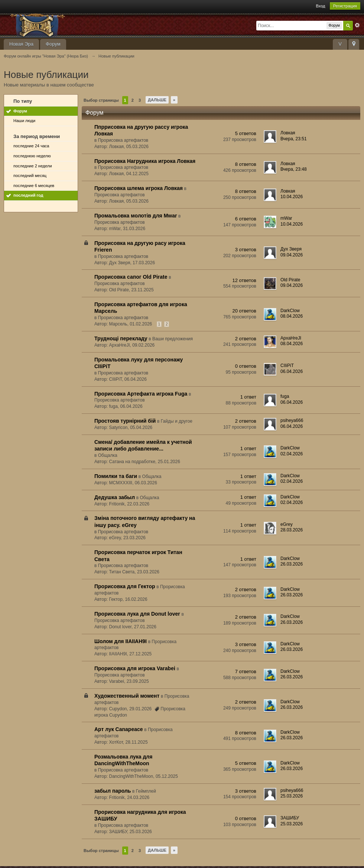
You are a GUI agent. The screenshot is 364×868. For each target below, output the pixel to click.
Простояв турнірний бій (125, 421)
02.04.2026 (292, 454)
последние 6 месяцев (34, 186)
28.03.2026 (292, 530)
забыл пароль (113, 791)
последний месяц (30, 176)
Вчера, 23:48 (294, 169)
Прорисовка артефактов (123, 140)
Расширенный (357, 25)
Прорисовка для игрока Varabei (135, 668)
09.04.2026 (292, 255)
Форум (53, 44)
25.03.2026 (292, 796)
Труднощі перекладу (121, 338)
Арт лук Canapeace (119, 729)
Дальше (157, 100)
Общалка (108, 455)
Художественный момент (127, 696)
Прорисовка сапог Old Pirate (131, 277)
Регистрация (345, 6)
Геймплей (146, 791)
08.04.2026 (292, 316)
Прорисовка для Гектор (125, 586)
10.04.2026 (292, 197)
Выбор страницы (101, 100)
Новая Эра (21, 44)
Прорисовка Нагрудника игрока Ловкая (145, 161)
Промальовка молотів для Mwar (136, 216)
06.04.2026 (292, 371)
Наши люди (24, 121)
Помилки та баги (116, 476)
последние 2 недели (33, 166)
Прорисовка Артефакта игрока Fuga (141, 394)
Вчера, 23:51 (294, 139)
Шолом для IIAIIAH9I (121, 641)
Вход (321, 6)
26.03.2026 (292, 564)
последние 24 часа (31, 146)
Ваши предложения (173, 339)
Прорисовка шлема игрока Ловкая (139, 188)
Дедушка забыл (115, 497)
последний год (28, 195)
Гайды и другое (177, 421)
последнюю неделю (32, 156)
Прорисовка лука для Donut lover (137, 614)
